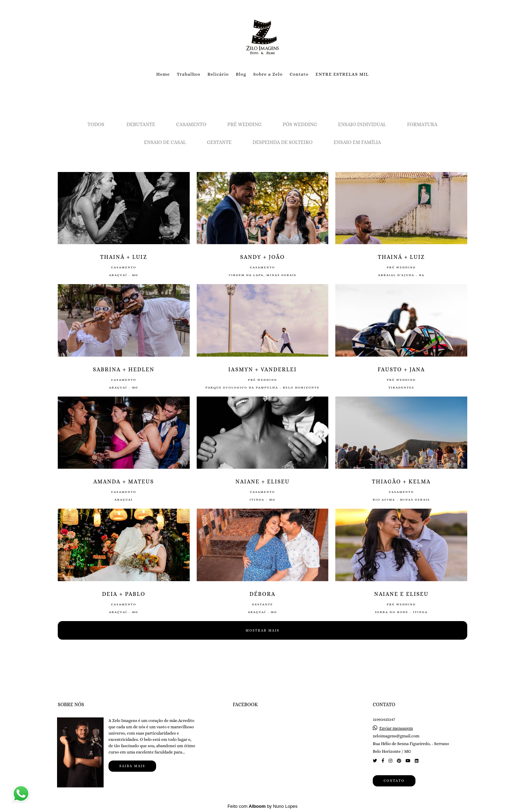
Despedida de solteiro (282, 142)
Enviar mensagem (396, 728)
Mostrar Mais (263, 630)
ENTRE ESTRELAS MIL (342, 74)
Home (163, 74)
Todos (96, 124)
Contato (299, 74)
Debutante (141, 124)
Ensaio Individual (362, 124)
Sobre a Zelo (268, 74)
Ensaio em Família (357, 142)
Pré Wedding (245, 124)
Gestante (219, 142)
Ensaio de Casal (165, 142)
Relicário (218, 74)
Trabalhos (188, 74)
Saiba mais (132, 766)
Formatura (422, 124)
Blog (241, 74)
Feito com (262, 806)
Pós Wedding (300, 124)
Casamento (191, 124)
